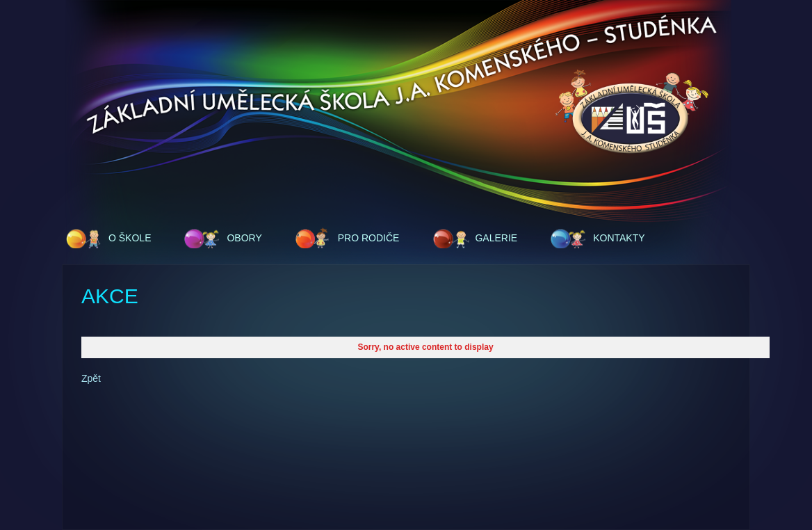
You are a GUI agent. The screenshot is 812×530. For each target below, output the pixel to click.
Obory (244, 238)
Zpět (91, 378)
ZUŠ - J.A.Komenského (632, 113)
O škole (130, 238)
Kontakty (619, 238)
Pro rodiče (369, 238)
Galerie (496, 238)
